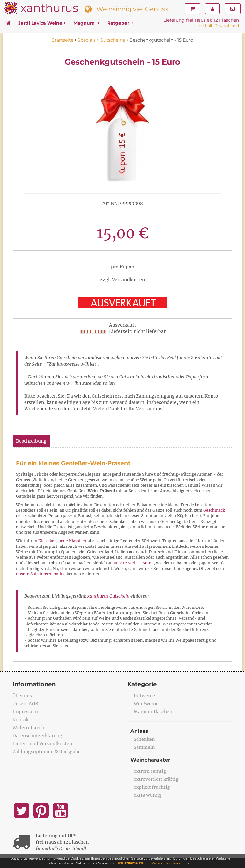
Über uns (22, 696)
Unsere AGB (25, 704)
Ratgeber (120, 23)
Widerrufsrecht (29, 728)
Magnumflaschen (153, 712)
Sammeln (144, 747)
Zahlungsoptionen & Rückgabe (47, 752)
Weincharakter (150, 760)
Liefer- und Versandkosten (42, 744)
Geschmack (214, 510)
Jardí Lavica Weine (42, 23)
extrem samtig (150, 771)
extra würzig (148, 795)
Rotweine (144, 696)
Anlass (139, 731)
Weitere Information (166, 863)
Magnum (86, 23)
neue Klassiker (73, 541)
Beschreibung (31, 441)
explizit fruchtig (152, 787)
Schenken (144, 739)
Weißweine (146, 704)
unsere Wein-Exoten (134, 563)
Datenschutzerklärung (37, 736)
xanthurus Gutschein (108, 596)
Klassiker (47, 541)
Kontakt (21, 720)
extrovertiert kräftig (156, 779)
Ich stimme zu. (131, 863)
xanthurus (49, 8)
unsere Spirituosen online (41, 574)
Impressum (25, 712)
